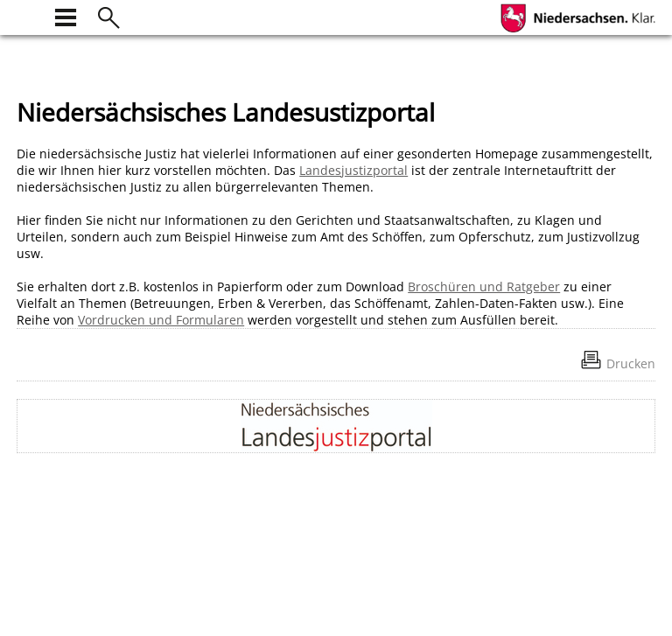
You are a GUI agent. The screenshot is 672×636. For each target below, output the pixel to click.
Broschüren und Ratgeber (484, 287)
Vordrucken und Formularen (161, 320)
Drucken (631, 363)
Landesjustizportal (353, 170)
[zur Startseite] (27, 15)
